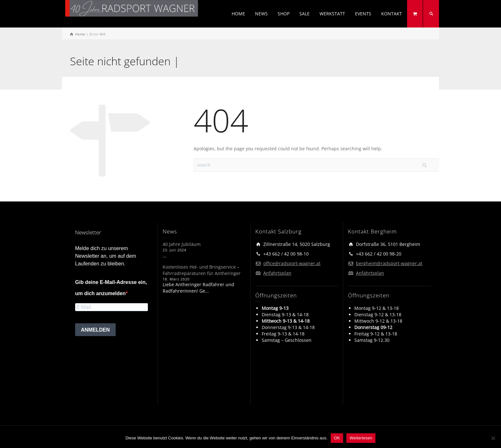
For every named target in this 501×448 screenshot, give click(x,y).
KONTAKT (392, 14)
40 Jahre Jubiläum (182, 244)
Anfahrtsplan (277, 273)
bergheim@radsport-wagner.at (389, 263)
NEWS (261, 14)
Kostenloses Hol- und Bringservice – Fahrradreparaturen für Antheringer (202, 270)
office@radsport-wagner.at (292, 263)
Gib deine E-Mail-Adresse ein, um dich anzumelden (111, 288)
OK (337, 438)
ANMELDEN (95, 330)
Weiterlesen (361, 438)
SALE (304, 14)
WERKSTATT (332, 14)
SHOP (284, 14)
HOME (238, 14)
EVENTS (363, 14)
